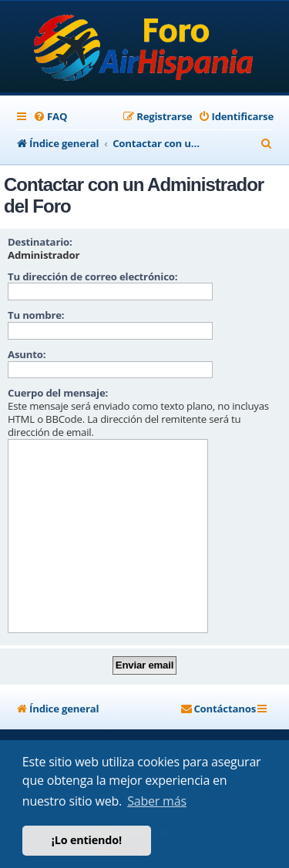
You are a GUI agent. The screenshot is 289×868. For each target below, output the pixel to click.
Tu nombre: (36, 315)
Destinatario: (40, 242)
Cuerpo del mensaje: (58, 393)
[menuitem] (50, 117)
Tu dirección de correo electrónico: (92, 276)
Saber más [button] (157, 801)
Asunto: (27, 354)
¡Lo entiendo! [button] (87, 840)
